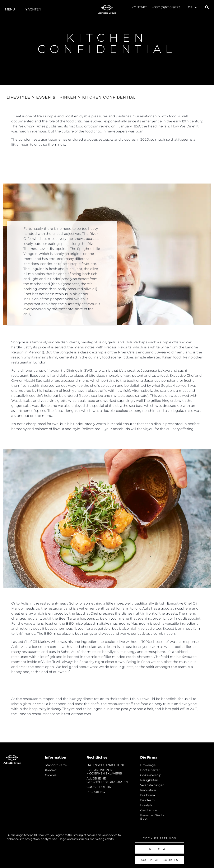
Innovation (148, 790)
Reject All (159, 853)
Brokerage (148, 765)
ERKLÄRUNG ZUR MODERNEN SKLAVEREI (104, 772)
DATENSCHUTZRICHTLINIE (106, 765)
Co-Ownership (151, 775)
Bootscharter (150, 770)
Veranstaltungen (152, 785)
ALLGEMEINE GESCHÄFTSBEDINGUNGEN (107, 780)
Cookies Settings (159, 842)
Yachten (33, 9)
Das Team (147, 800)
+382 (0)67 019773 (166, 7)
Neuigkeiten (149, 780)
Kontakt (139, 7)
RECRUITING (96, 792)
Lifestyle (146, 805)
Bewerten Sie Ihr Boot (152, 817)
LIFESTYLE (18, 97)
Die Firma (148, 795)
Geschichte (148, 810)
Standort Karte (56, 765)
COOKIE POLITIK (99, 787)
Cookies (51, 775)
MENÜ (10, 9)
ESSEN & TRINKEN (56, 97)
